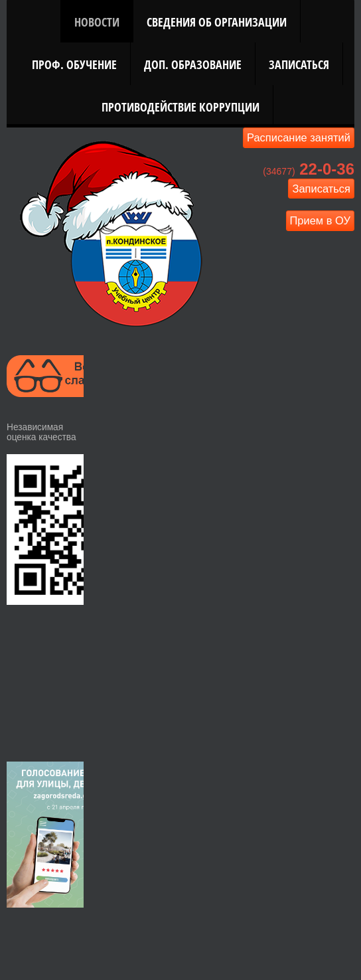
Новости (97, 22)
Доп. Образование (193, 64)
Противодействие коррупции (180, 107)
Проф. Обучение (74, 64)
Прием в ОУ (321, 220)
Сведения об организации (217, 22)
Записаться (299, 64)
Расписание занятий (299, 137)
